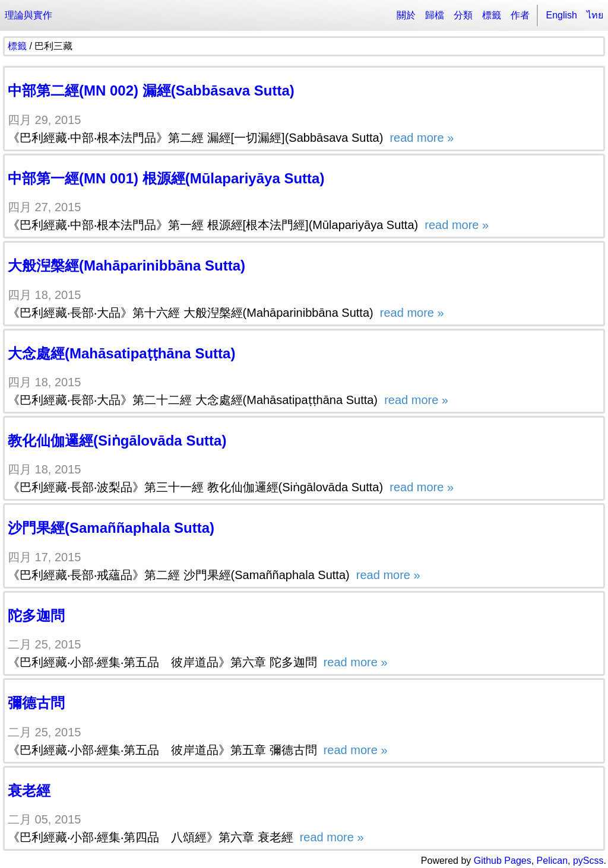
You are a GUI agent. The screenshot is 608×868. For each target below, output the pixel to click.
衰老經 (29, 791)
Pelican (552, 861)
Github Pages (503, 861)
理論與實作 (28, 15)
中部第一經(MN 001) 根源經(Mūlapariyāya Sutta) (166, 178)
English (562, 15)
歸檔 (435, 15)
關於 (406, 15)
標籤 (492, 15)
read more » (420, 138)
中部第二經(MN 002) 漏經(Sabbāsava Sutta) (151, 90)
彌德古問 (36, 703)
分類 (463, 15)
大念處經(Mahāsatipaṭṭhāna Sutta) (121, 353)
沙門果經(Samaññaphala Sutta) (111, 528)
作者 (520, 15)
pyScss (588, 861)
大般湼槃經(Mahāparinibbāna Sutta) (126, 266)
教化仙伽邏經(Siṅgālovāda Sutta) (117, 441)
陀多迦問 (36, 616)
